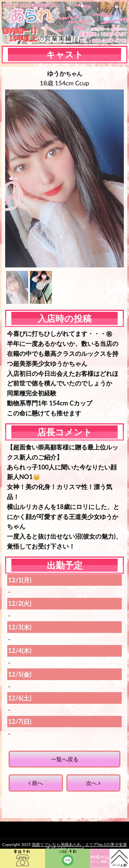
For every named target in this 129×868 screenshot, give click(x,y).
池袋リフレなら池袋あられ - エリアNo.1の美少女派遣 (79, 846)
